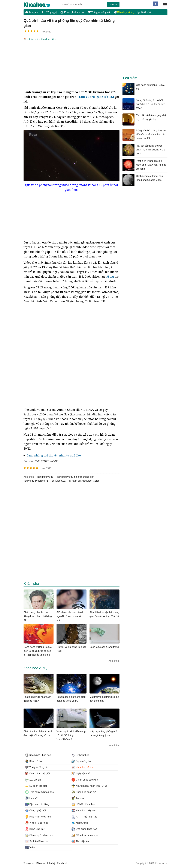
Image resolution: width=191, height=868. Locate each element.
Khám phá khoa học (73, 12)
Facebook (62, 863)
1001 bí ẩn (145, 12)
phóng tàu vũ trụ (45, 477)
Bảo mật (41, 863)
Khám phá (33, 39)
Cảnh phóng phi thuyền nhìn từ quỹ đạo (54, 455)
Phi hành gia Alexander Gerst (83, 480)
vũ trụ (110, 276)
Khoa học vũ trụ (124, 12)
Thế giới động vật (99, 12)
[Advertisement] (72, 66)
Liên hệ (51, 863)
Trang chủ (32, 12)
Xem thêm (114, 661)
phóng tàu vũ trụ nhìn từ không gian (75, 477)
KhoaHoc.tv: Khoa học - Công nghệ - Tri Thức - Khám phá (40, 5)
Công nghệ (50, 12)
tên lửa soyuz (58, 480)
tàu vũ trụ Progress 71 (36, 480)
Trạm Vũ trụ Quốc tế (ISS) (95, 96)
